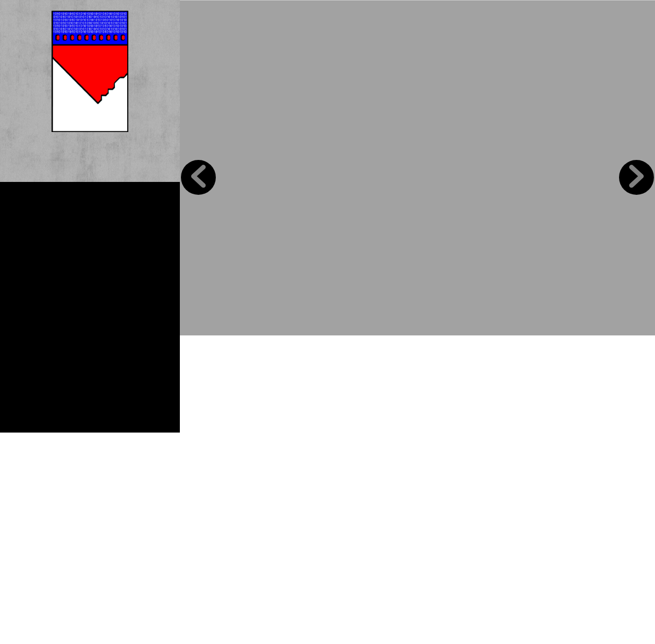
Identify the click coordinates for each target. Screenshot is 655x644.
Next (636, 177)
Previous (198, 177)
